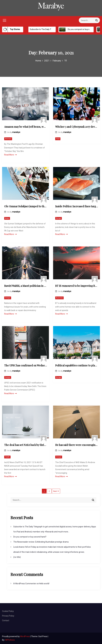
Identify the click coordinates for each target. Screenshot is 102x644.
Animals (8, 139)
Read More (11, 155)
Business (59, 298)
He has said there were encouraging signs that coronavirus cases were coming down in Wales (76, 445)
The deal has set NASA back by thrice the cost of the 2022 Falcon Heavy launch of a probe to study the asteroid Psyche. (25, 445)
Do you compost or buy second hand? (30, 537)
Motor (7, 218)
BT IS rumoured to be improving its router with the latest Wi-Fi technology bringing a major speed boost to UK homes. (76, 286)
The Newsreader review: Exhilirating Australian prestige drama (41, 542)
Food (58, 139)
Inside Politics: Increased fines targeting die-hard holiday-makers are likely (76, 206)
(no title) (17, 557)
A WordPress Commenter (25, 584)
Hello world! (44, 584)
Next (55, 491)
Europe (59, 218)
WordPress (25, 636)
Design (8, 298)
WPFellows (10, 640)
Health (7, 457)
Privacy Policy (8, 616)
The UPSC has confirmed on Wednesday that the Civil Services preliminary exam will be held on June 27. (25, 365)
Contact (6, 620)
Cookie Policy (8, 611)
